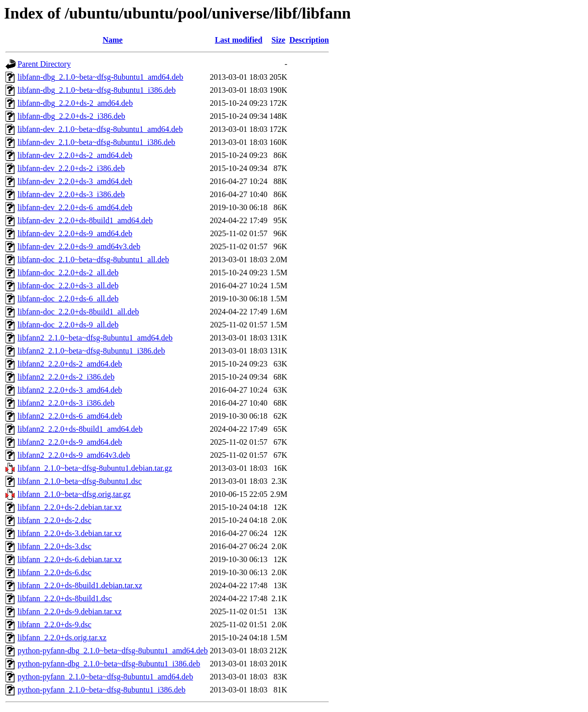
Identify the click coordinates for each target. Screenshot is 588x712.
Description (309, 40)
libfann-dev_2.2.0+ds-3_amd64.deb (75, 181)
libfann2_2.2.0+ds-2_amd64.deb (70, 364)
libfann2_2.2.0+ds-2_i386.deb (66, 377)
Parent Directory (44, 64)
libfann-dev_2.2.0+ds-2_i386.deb (71, 168)
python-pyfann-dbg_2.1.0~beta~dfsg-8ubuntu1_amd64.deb (113, 651)
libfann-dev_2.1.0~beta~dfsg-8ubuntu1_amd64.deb (100, 129)
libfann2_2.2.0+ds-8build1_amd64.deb (80, 429)
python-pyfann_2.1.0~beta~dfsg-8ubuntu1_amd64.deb (105, 677)
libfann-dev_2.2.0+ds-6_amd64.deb (75, 207)
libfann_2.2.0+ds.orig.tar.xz (62, 638)
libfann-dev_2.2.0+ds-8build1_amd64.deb (85, 220)
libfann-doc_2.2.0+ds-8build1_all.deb (78, 312)
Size (279, 40)
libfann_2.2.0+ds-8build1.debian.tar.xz (80, 585)
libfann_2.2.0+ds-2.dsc (54, 520)
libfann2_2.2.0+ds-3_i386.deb (66, 403)
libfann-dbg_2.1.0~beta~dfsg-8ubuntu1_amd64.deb (101, 77)
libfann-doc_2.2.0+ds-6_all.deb (68, 299)
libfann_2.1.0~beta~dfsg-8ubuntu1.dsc (80, 481)
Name (113, 40)
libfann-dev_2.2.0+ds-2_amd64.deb (75, 155)
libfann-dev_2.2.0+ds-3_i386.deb (71, 194)
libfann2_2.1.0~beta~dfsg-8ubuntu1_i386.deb (91, 351)
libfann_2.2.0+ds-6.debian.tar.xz (70, 559)
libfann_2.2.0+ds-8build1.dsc (65, 598)
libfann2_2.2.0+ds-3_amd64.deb (70, 390)
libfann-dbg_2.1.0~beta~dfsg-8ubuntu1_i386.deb (96, 90)
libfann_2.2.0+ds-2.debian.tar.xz (70, 507)
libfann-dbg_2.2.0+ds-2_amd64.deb (75, 103)
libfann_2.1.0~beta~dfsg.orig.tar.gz (74, 494)
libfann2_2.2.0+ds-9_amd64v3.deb (74, 455)
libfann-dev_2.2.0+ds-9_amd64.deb (75, 233)
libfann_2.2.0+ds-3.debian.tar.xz (70, 533)
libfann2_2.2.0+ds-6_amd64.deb (70, 416)
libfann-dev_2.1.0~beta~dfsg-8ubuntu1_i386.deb (96, 142)
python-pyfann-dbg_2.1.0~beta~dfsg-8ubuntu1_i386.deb (109, 664)
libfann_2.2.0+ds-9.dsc (54, 625)
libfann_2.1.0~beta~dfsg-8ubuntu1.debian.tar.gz (95, 468)
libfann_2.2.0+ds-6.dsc (54, 572)
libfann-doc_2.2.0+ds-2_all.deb (68, 273)
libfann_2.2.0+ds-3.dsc (54, 546)
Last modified (239, 40)
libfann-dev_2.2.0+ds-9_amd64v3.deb (79, 246)
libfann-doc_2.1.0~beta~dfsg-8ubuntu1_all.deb (93, 259)
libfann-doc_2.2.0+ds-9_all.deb (68, 325)
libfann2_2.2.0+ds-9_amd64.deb (70, 442)
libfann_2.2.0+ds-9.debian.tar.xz (70, 611)
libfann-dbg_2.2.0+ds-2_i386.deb (71, 116)
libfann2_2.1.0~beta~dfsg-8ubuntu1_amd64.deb (95, 338)
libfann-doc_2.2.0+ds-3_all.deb (68, 286)
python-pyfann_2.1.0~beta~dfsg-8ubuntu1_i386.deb (102, 690)
